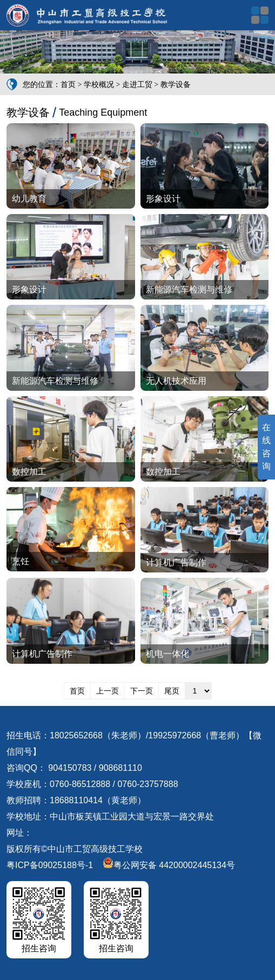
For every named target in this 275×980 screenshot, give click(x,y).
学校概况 (99, 84)
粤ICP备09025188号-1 (50, 865)
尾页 (172, 691)
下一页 (142, 691)
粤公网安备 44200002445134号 (169, 865)
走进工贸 (137, 84)
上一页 (108, 691)
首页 (68, 84)
